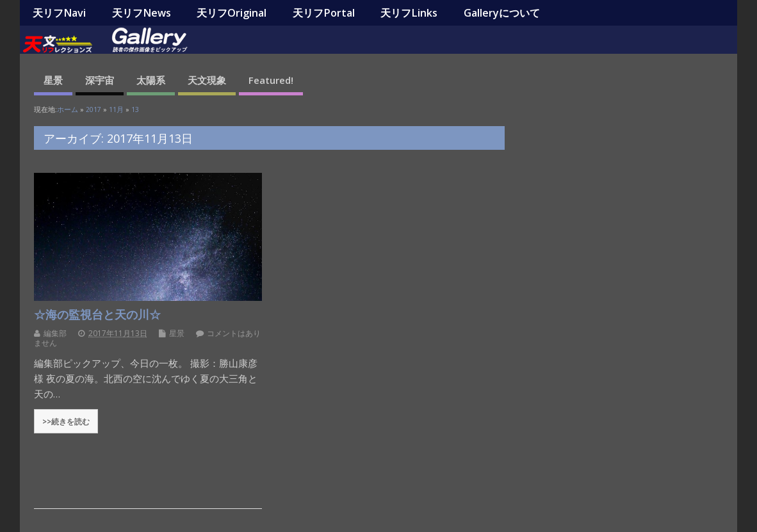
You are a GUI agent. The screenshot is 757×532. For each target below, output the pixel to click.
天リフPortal (324, 13)
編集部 (55, 333)
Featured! (271, 80)
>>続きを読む (66, 421)
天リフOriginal (232, 13)
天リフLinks (409, 13)
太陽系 (151, 80)
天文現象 (207, 80)
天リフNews (142, 13)
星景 (53, 80)
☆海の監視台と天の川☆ (97, 314)
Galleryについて (502, 13)
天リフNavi (59, 13)
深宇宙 (100, 80)
